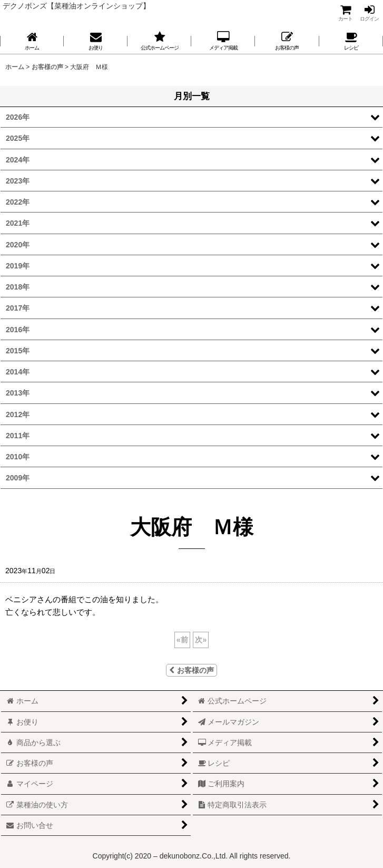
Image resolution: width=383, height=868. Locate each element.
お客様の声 (191, 670)
